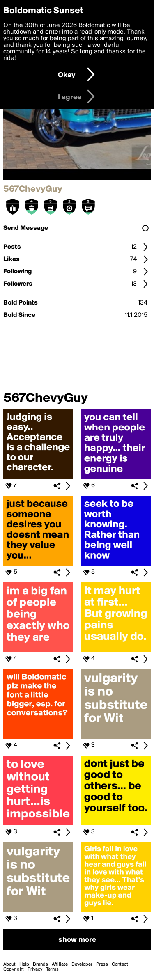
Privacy (35, 969)
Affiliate (60, 964)
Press (102, 964)
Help (24, 964)
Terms (52, 969)
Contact (120, 964)
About (9, 964)
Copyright (14, 969)
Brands (40, 964)
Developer (82, 964)
